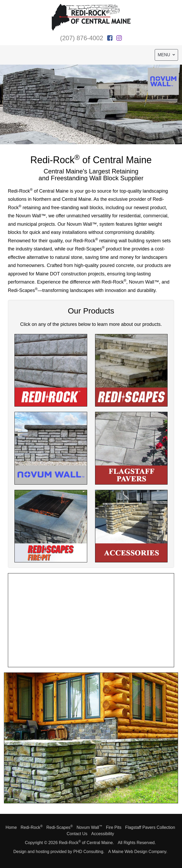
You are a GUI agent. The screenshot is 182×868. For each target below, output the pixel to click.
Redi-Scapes (59, 827)
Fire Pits (114, 827)
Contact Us (77, 834)
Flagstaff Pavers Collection (150, 827)
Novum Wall (89, 827)
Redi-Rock (32, 827)
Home (11, 827)
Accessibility (103, 834)
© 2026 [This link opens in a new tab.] (51, 843)
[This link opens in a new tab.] (110, 38)
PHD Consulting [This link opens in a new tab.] (88, 852)
